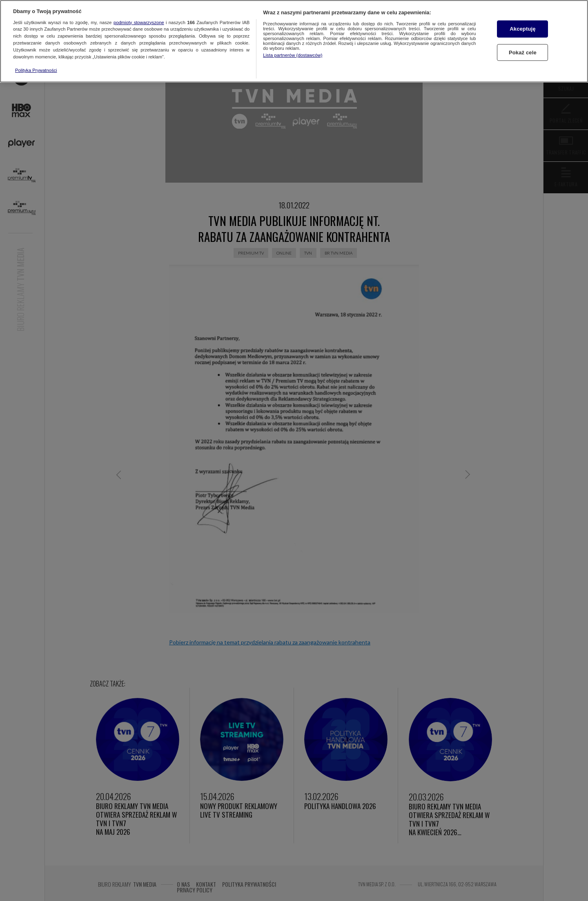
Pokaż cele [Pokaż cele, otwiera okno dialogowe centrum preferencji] (523, 53)
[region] (294, 41)
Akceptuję (522, 29)
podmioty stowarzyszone (139, 22)
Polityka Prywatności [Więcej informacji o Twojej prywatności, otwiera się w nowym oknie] (36, 70)
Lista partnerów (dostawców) (293, 55)
